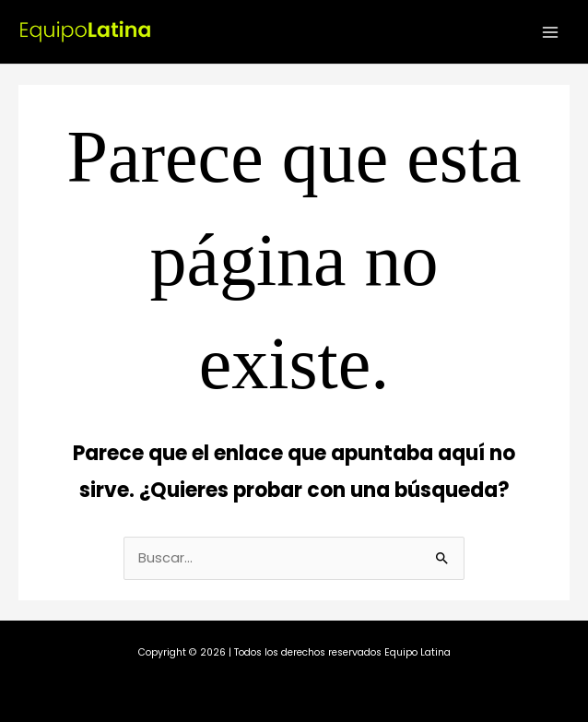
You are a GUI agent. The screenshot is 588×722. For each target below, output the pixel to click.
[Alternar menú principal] (550, 32)
